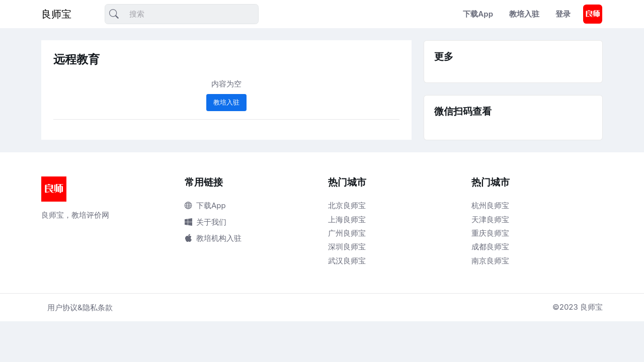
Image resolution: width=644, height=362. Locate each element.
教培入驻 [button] (226, 102)
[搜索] (182, 14)
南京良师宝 (490, 261)
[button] (593, 14)
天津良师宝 (490, 219)
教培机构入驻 (213, 238)
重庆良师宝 (490, 233)
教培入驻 (524, 14)
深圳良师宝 (347, 247)
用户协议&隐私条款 (80, 307)
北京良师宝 (347, 205)
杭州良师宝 (490, 205)
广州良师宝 (347, 233)
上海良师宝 (347, 219)
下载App (478, 14)
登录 (563, 14)
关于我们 (206, 222)
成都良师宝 (490, 247)
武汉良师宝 (347, 261)
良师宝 (56, 14)
